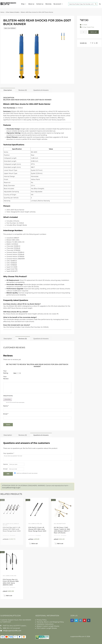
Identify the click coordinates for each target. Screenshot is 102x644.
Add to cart (94, 32)
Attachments (8, 396)
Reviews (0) (23, 90)
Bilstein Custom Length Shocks (48, 626)
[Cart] (100, 4)
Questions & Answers (41, 90)
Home (2, 12)
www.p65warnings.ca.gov (11, 488)
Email (6, 414)
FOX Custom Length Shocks (47, 628)
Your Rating (6, 372)
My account (58, 4)
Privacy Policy (42, 620)
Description (8, 90)
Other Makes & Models (12, 12)
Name (6, 406)
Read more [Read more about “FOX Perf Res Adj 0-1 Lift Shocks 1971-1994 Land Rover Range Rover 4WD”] (20, 543)
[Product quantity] (84, 32)
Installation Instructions (45, 624)
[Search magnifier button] (96, 4)
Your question (9, 453)
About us (31, 4)
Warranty (48, 4)
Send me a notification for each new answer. (27, 473)
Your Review (6, 378)
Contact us (40, 4)
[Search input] (81, 4)
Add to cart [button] (35, 544)
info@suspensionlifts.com (12, 631)
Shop (24, 4)
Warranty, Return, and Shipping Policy (50, 622)
